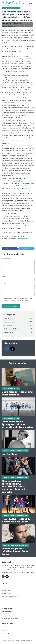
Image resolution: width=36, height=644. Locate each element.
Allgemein (8, 319)
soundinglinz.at (18, 181)
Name (4, 276)
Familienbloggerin (7, 590)
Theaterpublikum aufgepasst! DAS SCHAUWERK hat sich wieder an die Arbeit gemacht (14, 486)
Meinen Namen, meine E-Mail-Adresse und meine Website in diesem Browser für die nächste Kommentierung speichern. (18, 300)
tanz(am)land (10, 454)
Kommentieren (6, 259)
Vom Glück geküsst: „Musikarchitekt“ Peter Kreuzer (15, 551)
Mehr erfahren (29, 572)
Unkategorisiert (9, 332)
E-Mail (4, 284)
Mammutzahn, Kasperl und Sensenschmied (17, 393)
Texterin (4, 603)
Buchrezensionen (10, 322)
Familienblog (8, 325)
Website (4, 291)
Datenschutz (6, 633)
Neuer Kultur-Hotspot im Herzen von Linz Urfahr (16, 520)
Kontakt (4, 627)
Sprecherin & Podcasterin (10, 597)
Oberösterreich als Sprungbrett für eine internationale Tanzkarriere (18, 424)
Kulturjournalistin (7, 593)
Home (3, 587)
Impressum (5, 630)
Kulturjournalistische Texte (11, 8)
